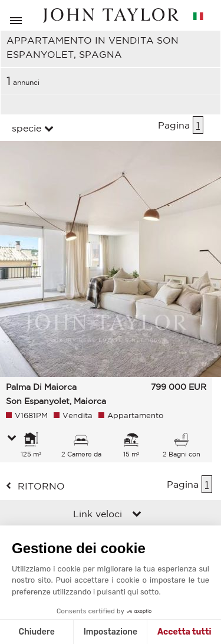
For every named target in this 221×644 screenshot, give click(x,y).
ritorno (41, 486)
